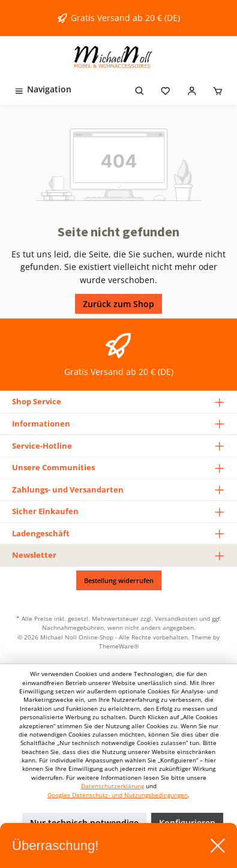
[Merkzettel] (166, 89)
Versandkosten (176, 618)
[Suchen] (140, 89)
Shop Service (37, 401)
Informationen (41, 424)
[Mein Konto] (192, 89)
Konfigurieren (187, 823)
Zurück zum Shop (118, 304)
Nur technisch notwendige (84, 823)
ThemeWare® (119, 646)
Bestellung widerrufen (119, 580)
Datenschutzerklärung (112, 786)
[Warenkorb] (218, 89)
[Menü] (43, 89)
